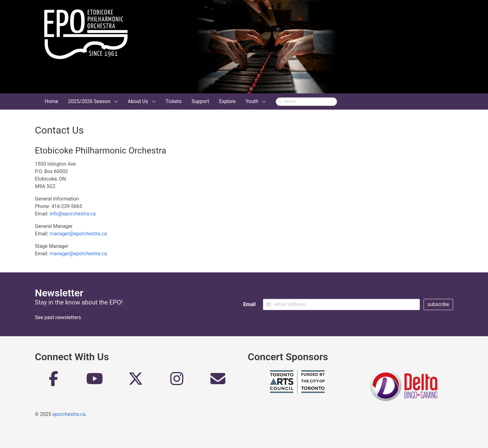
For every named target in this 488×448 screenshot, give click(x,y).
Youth (252, 101)
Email (249, 304)
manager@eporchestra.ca (78, 234)
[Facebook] (54, 381)
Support (200, 101)
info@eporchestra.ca (73, 214)
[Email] (218, 381)
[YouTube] (95, 381)
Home (52, 101)
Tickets (174, 101)
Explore (227, 101)
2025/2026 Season (89, 101)
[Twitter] (136, 381)
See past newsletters (58, 317)
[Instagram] (177, 381)
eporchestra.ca (69, 414)
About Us (138, 101)
